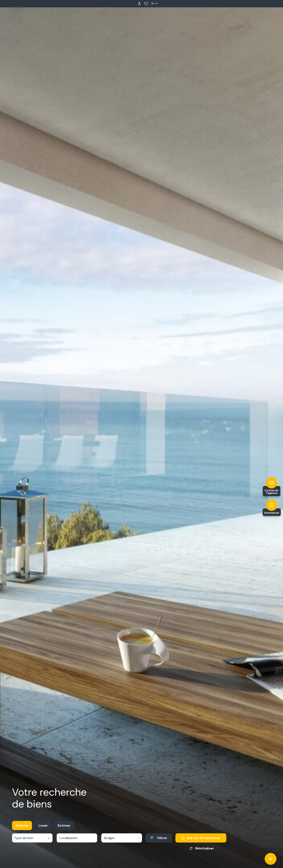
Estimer (64, 825)
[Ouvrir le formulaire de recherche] (159, 838)
